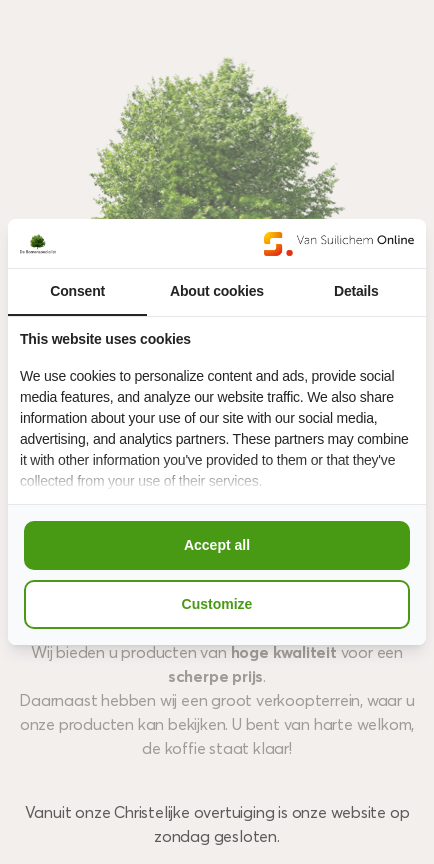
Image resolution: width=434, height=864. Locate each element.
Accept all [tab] (217, 545)
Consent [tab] (77, 291)
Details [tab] (356, 291)
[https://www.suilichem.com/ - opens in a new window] (339, 243)
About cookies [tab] (217, 291)
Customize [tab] (217, 604)
